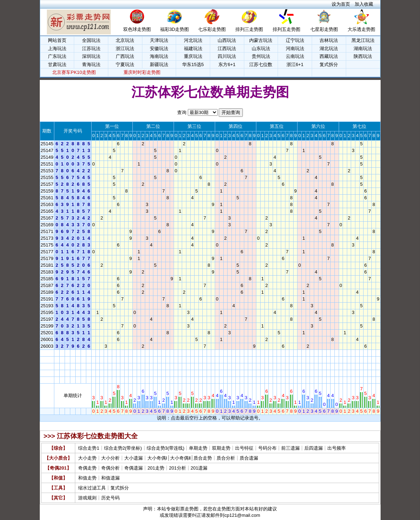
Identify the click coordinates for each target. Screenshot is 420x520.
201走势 (156, 468)
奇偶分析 (110, 468)
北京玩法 (125, 40)
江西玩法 (227, 48)
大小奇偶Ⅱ (180, 458)
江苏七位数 (261, 64)
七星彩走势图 (324, 29)
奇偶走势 (87, 468)
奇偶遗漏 (133, 468)
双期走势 (221, 448)
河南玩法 (295, 48)
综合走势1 (89, 448)
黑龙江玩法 (363, 40)
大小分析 (110, 458)
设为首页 (341, 4)
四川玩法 (227, 56)
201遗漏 (199, 468)
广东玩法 (57, 56)
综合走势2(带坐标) (123, 448)
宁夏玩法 (125, 64)
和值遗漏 (110, 478)
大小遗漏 (133, 458)
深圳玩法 (91, 56)
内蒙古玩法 (261, 40)
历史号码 (110, 498)
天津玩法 (159, 40)
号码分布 (267, 448)
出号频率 (337, 448)
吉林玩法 (329, 40)
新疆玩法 (159, 64)
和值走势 (87, 478)
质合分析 (226, 458)
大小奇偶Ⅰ (157, 458)
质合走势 (203, 458)
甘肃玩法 (57, 64)
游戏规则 (87, 498)
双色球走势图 (137, 29)
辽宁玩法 (295, 40)
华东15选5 (193, 64)
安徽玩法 (159, 48)
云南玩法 (295, 56)
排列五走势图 (287, 29)
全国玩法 (91, 40)
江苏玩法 (91, 48)
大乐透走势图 (361, 29)
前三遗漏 (290, 448)
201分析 (178, 468)
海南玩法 (159, 56)
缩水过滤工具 (92, 488)
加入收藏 (364, 4)
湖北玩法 (329, 48)
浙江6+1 (295, 64)
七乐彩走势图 (212, 29)
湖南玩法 (363, 48)
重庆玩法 (193, 56)
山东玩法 (261, 48)
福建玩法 (193, 48)
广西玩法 (125, 56)
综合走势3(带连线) (166, 448)
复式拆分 (329, 64)
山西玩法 (227, 40)
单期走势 (198, 448)
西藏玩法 (329, 56)
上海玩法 (57, 48)
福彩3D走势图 (175, 29)
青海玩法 (91, 64)
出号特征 (244, 448)
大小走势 (87, 458)
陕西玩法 (363, 56)
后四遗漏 (313, 448)
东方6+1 (227, 64)
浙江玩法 (125, 48)
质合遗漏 (249, 458)
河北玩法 (193, 40)
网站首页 (57, 40)
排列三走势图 (249, 29)
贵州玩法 (261, 56)
